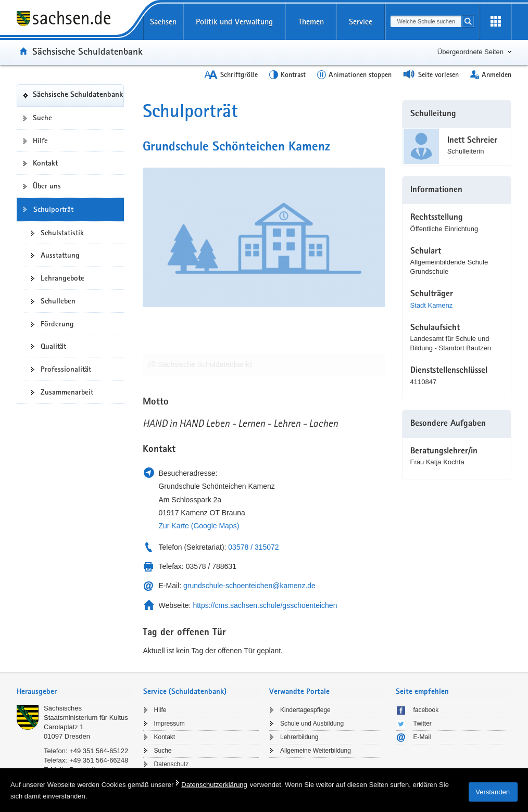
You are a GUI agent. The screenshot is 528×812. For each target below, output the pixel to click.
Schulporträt (53, 209)
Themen (311, 22)
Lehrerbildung (299, 737)
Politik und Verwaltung (234, 22)
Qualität (53, 346)
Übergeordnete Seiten (470, 52)
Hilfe (40, 141)
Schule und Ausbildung (312, 724)
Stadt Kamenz (432, 305)
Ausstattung (60, 255)
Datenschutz (172, 764)
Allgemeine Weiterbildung (316, 751)
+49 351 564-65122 (99, 751)
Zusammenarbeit (67, 392)
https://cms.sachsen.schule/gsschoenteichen (265, 605)
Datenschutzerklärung (214, 785)
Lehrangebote (62, 278)
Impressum (169, 724)
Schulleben (58, 301)
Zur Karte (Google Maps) (199, 526)
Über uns (47, 186)
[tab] (75, 693)
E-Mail (422, 737)
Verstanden (493, 792)
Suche (42, 118)
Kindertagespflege (305, 710)
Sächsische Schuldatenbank (87, 51)
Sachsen (163, 22)
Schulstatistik (62, 233)
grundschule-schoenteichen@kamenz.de (249, 586)
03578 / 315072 (253, 547)
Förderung (57, 324)
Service (361, 22)
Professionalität (66, 369)
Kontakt (45, 163)
